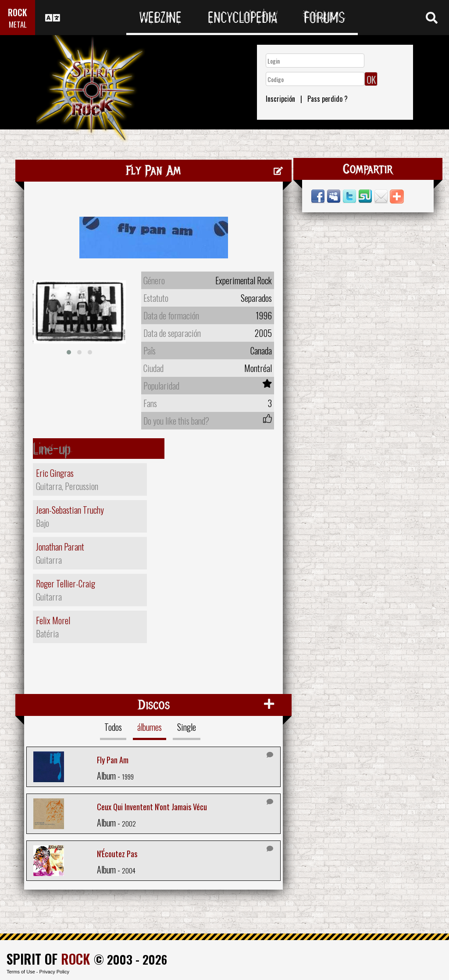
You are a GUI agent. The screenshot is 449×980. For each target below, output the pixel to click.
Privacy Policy (54, 972)
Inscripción (280, 99)
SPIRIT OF (48, 959)
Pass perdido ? (328, 99)
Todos (113, 727)
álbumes (150, 727)
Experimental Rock (244, 280)
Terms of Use (21, 972)
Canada (261, 351)
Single (187, 727)
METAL (18, 24)
